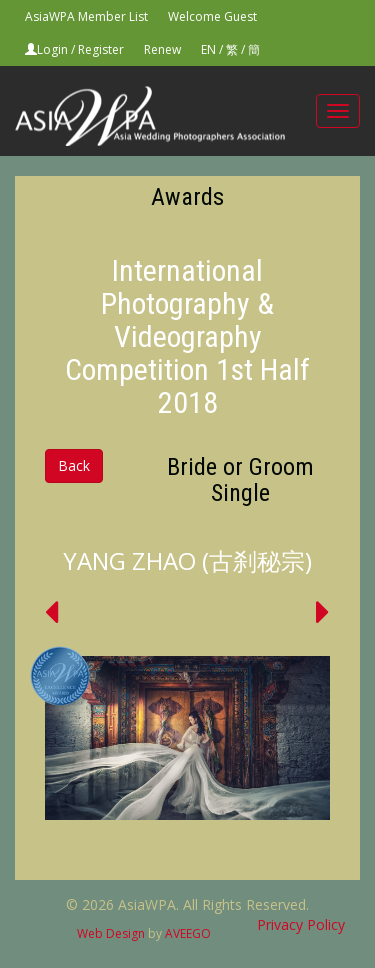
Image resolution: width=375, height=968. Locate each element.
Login (52, 49)
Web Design (111, 933)
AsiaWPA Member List (86, 16)
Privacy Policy (301, 924)
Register (101, 49)
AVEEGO (188, 933)
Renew (162, 49)
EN (208, 49)
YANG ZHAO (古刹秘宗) (187, 560)
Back (74, 465)
